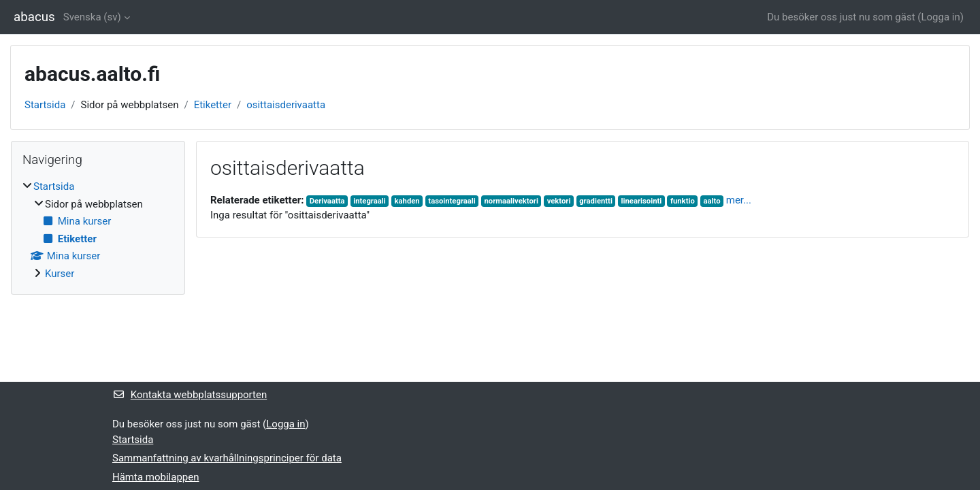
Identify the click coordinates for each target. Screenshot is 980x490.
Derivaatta (327, 201)
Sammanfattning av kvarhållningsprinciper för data (227, 458)
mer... (739, 200)
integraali (370, 201)
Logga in (940, 17)
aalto (712, 201)
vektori (559, 201)
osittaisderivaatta (286, 105)
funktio (683, 201)
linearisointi (642, 201)
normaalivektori (511, 201)
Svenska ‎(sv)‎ (92, 17)
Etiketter (213, 105)
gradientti (596, 201)
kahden (407, 201)
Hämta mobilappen (156, 477)
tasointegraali (452, 201)
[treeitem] (98, 230)
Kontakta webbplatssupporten (190, 395)
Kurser (60, 274)
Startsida (45, 105)
